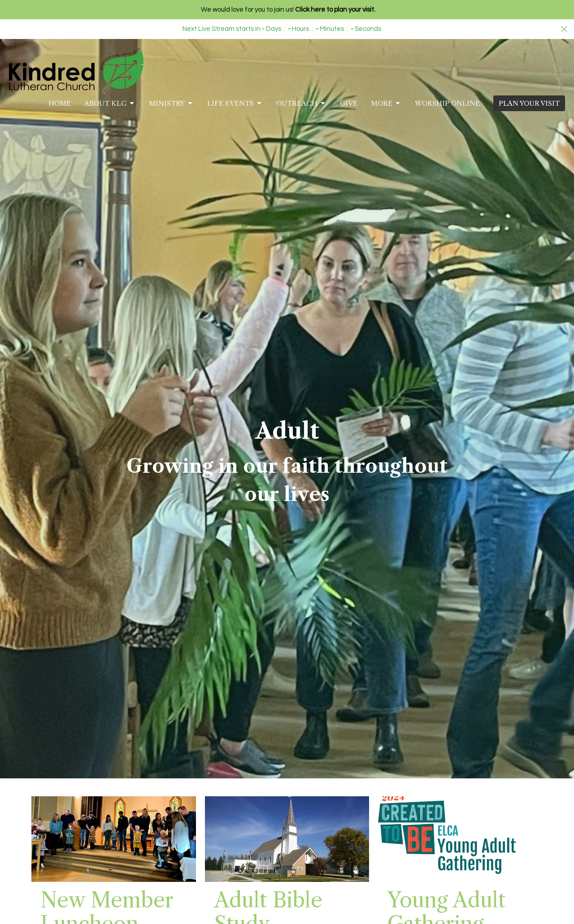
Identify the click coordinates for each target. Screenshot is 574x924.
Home (60, 103)
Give (349, 103)
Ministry (171, 104)
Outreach (301, 104)
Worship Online (447, 103)
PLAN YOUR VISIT (529, 103)
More (386, 104)
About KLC (110, 104)
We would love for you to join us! (288, 10)
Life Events (235, 104)
